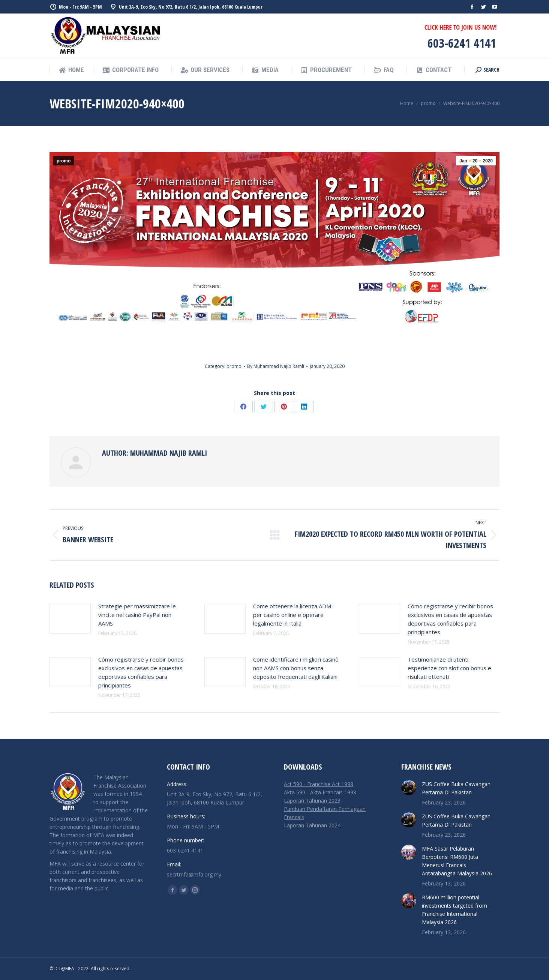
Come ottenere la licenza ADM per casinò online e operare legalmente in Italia (292, 615)
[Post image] (70, 619)
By (276, 366)
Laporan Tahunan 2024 (312, 825)
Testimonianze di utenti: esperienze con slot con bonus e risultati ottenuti (449, 668)
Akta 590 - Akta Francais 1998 (320, 792)
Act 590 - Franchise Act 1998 (319, 784)
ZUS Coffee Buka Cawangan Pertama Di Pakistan (456, 788)
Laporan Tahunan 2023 (312, 801)
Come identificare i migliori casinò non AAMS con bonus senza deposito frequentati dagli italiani (296, 668)
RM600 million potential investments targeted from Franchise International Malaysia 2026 (454, 910)
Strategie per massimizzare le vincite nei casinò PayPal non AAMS (137, 615)
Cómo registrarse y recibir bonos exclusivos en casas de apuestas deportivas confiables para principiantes (450, 619)
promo (64, 161)
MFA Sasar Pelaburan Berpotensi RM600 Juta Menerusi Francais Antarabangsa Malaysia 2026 (457, 861)
